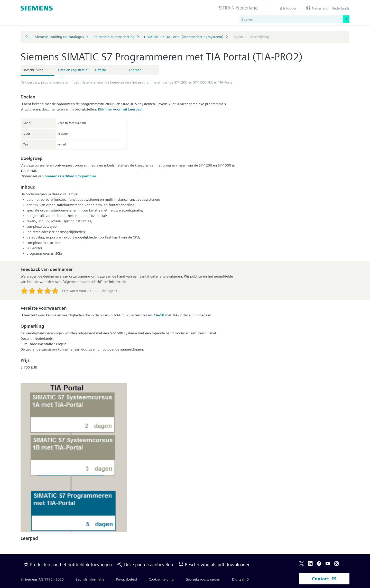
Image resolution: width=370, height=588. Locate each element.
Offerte (100, 70)
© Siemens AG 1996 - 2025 (42, 579)
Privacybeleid (127, 579)
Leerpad (135, 70)
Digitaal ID (240, 579)
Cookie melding (161, 579)
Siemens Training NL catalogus (59, 37)
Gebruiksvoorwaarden (203, 579)
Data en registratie (73, 70)
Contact (324, 579)
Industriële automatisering (114, 37)
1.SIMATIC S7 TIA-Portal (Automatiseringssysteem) (183, 37)
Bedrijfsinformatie (90, 579)
